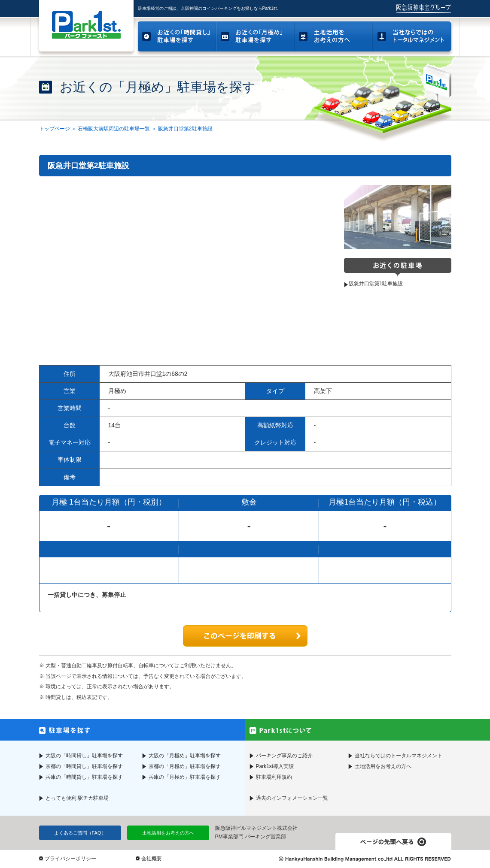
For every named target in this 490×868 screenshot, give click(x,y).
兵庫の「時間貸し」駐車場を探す (84, 777)
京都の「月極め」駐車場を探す (185, 766)
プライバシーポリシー (70, 859)
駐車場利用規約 (274, 777)
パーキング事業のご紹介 (284, 756)
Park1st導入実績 (275, 766)
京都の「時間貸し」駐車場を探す (84, 766)
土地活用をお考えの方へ (383, 766)
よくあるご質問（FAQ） (80, 833)
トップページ (55, 129)
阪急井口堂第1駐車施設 (376, 284)
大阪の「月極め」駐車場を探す (185, 756)
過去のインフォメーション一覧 (292, 798)
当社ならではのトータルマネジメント (399, 756)
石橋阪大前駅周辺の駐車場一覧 (114, 129)
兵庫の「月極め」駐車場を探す (185, 777)
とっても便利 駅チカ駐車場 (77, 798)
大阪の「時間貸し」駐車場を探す (84, 756)
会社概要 (152, 859)
